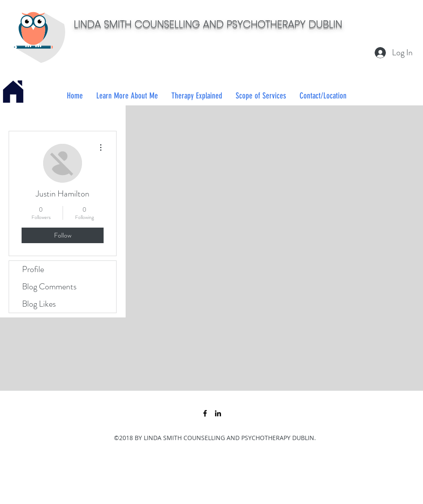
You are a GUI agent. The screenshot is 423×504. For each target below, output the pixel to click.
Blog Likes (39, 304)
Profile (33, 269)
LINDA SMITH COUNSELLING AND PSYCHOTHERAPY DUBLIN (208, 24)
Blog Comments (49, 287)
